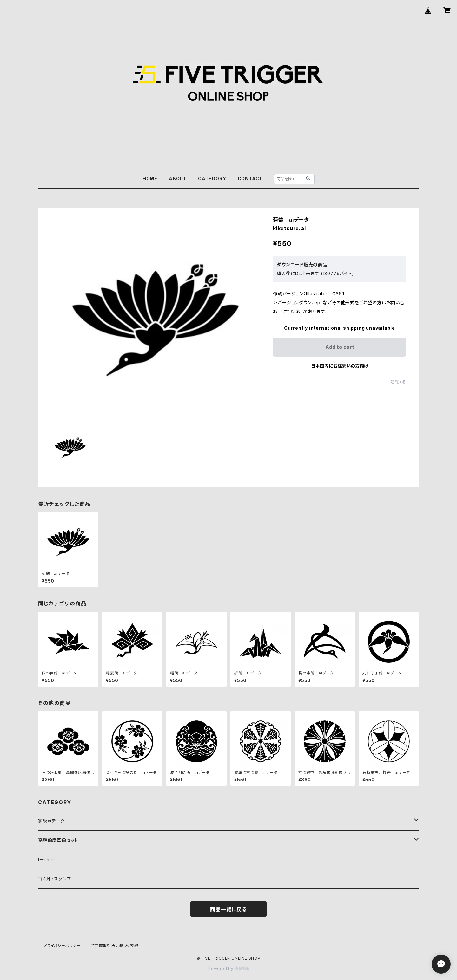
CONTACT (250, 179)
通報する (398, 382)
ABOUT (178, 179)
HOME (150, 179)
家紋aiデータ (51, 821)
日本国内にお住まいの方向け (340, 366)
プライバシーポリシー (62, 946)
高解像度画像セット (58, 840)
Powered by (228, 968)
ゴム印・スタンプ (54, 879)
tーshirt (46, 859)
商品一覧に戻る (228, 909)
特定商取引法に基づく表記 (115, 946)
